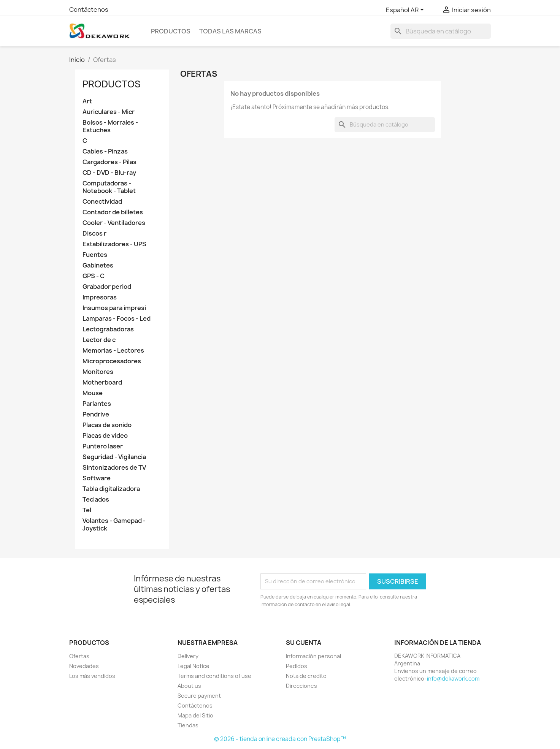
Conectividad (102, 202)
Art (87, 101)
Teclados (96, 500)
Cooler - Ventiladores (114, 223)
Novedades (84, 666)
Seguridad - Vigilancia (114, 457)
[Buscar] (441, 31)
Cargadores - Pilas (109, 162)
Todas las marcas (230, 31)
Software (97, 478)
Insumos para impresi (114, 308)
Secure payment (199, 696)
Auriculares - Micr (109, 112)
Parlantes (97, 404)
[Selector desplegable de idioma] (406, 10)
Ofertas (79, 656)
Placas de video (105, 436)
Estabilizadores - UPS (114, 244)
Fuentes (95, 255)
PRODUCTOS (171, 31)
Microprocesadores (112, 361)
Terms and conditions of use (214, 676)
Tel (87, 510)
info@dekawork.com (453, 679)
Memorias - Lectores (113, 351)
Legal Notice (194, 666)
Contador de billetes (113, 212)
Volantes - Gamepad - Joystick (114, 525)
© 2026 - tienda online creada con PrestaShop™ (280, 739)
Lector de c (99, 340)
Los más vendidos (92, 676)
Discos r (94, 234)
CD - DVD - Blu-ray (109, 173)
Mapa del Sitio (195, 715)
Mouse (93, 393)
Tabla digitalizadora (111, 489)
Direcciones (301, 686)
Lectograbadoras (108, 329)
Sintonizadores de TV (114, 468)
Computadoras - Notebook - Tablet (109, 187)
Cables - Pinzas (105, 151)
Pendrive (96, 414)
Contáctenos (89, 10)
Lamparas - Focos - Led (117, 319)
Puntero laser (103, 446)
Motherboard (102, 382)
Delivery (188, 656)
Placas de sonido (107, 425)
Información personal (313, 656)
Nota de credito (306, 676)
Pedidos (297, 666)
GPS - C (94, 276)
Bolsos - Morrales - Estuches (110, 126)
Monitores (98, 372)
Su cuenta (304, 643)
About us (189, 686)
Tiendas (188, 725)
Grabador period (107, 287)
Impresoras (100, 297)
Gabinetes (98, 265)
